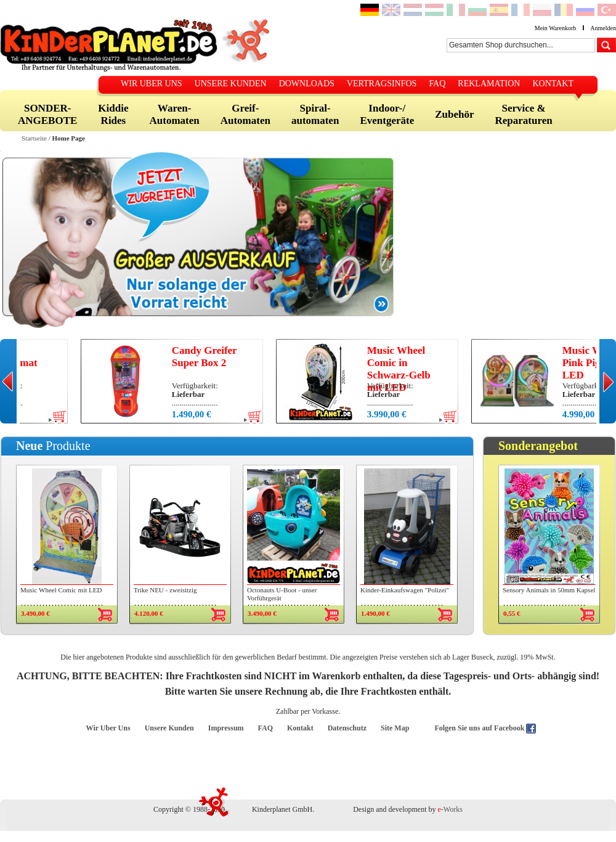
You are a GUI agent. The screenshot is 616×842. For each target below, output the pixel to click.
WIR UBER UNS (152, 84)
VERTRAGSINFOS (382, 84)
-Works (450, 809)
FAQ (437, 84)
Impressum (226, 728)
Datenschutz (347, 728)
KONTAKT (553, 84)
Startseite (34, 138)
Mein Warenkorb (556, 28)
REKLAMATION (489, 84)
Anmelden (603, 28)
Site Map (395, 728)
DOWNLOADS (307, 84)
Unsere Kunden (169, 728)
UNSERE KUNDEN (231, 84)
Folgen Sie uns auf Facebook (480, 728)
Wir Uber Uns (108, 728)
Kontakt (300, 728)
